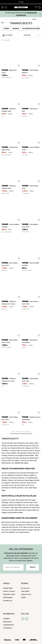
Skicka (33, 567)
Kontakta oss (8, 601)
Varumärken (14, 19)
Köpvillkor (7, 619)
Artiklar (24, 597)
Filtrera (8, 35)
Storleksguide (8, 597)
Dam (29, 19)
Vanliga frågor (8, 588)
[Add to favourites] (19, 66)
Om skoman (25, 588)
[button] (31, 35)
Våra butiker (25, 591)
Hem (7, 19)
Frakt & (6, 591)
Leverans (12, 591)
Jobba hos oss (26, 594)
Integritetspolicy (9, 625)
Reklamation (8, 622)
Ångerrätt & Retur (9, 594)
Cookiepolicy (8, 628)
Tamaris (23, 19)
